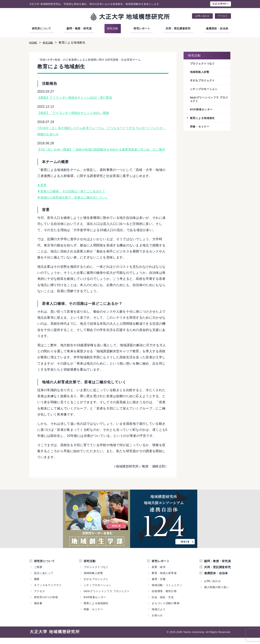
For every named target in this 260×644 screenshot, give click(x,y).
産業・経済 (159, 573)
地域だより (159, 616)
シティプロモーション (205, 90)
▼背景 (42, 191)
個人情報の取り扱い (216, 593)
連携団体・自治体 (217, 28)
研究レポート (142, 28)
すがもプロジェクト (203, 81)
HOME (34, 42)
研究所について (42, 28)
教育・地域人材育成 (164, 579)
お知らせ (157, 622)
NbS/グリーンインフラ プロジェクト (209, 100)
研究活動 (113, 28)
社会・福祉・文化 (163, 603)
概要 (37, 585)
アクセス (223, 16)
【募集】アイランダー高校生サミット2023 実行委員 (77, 98)
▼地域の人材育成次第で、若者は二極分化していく (75, 203)
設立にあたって (44, 579)
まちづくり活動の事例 (166, 609)
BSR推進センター (202, 111)
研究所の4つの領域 (46, 603)
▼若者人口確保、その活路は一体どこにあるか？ (73, 197)
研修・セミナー (200, 128)
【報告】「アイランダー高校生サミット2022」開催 (76, 113)
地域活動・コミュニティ (167, 591)
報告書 (38, 609)
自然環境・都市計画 (164, 597)
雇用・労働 (159, 585)
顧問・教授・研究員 (79, 28)
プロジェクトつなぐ (203, 64)
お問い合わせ (202, 16)
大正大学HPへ (220, 4)
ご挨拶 (38, 573)
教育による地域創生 (203, 119)
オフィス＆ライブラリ (48, 591)
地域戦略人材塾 (200, 72)
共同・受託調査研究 (178, 28)
